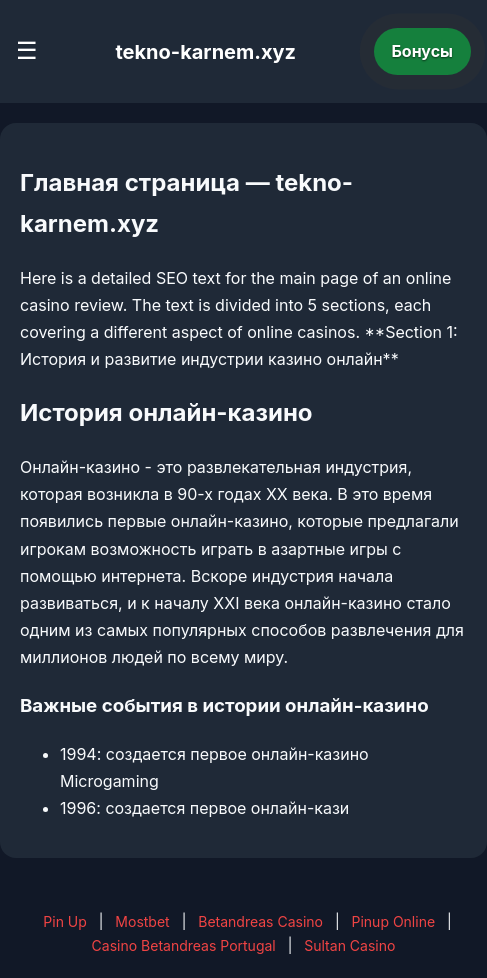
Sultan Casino (349, 945)
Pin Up (65, 921)
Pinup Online (394, 921)
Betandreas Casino (260, 921)
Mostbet (142, 921)
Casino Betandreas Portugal (184, 945)
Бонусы (423, 51)
